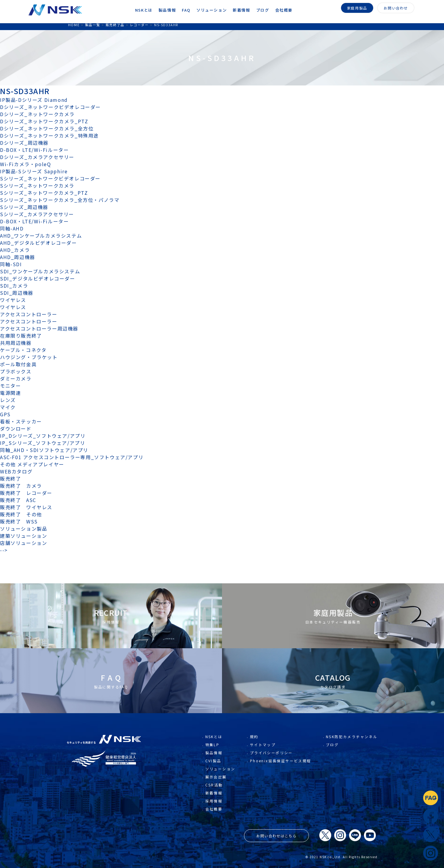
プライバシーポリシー (271, 832)
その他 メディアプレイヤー (32, 464)
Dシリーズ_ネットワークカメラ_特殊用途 (49, 135)
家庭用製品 (357, 8)
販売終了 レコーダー (29, 493)
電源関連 (10, 393)
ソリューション (220, 848)
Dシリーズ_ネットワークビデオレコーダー (50, 107)
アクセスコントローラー (29, 314)
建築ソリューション (24, 536)
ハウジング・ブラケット (29, 357)
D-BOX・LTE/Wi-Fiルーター (34, 150)
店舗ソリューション (24, 543)
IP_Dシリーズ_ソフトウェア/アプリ (43, 436)
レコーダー (139, 25)
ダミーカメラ (16, 378)
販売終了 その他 (21, 514)
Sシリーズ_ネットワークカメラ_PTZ (44, 193)
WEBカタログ (16, 471)
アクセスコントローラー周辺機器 (39, 328)
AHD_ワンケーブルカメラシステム (41, 236)
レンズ (8, 400)
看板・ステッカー (21, 421)
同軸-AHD (12, 228)
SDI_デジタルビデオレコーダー (38, 278)
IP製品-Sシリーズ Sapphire (34, 171)
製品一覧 (93, 25)
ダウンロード (16, 428)
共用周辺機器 (16, 343)
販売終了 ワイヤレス (26, 507)
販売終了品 (115, 25)
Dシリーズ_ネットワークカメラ (37, 114)
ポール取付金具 (18, 364)
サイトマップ (263, 824)
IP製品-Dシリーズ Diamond (34, 100)
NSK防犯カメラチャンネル (352, 816)
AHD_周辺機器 (18, 257)
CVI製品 (213, 840)
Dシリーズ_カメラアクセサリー (37, 157)
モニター (10, 386)
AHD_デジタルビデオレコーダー (39, 243)
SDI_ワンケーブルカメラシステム (40, 271)
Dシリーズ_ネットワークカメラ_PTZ (44, 121)
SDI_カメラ (14, 286)
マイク (8, 407)
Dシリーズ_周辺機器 (24, 143)
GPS (5, 414)
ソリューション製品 (24, 529)
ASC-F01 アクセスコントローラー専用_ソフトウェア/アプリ (72, 457)
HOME (74, 25)
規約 (254, 816)
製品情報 (214, 832)
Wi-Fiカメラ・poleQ (25, 164)
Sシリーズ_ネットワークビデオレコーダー (50, 178)
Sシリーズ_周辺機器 (24, 207)
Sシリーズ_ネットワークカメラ (37, 186)
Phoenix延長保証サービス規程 (281, 840)
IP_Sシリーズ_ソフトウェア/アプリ (43, 443)
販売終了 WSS (19, 521)
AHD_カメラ (15, 250)
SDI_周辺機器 (17, 293)
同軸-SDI (11, 264)
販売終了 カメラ (24, 486)
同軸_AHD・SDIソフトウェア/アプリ (44, 450)
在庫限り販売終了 (21, 336)
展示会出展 (216, 856)
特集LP (212, 824)
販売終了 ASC (18, 500)
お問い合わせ (396, 8)
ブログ (332, 824)
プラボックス (16, 371)
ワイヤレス (13, 300)
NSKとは (214, 816)
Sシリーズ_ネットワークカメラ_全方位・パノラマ (60, 200)
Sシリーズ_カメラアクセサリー (37, 214)
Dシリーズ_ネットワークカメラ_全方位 (47, 128)
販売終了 (10, 479)
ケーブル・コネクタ (23, 350)
